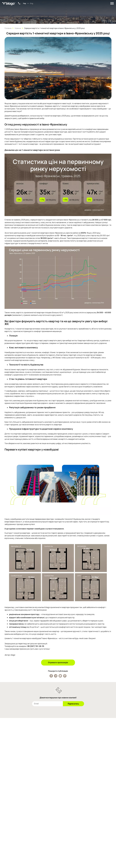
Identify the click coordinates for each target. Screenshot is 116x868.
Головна (8, 28)
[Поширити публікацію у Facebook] (51, 676)
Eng (32, 3)
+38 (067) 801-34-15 (19, 3)
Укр (24, 3)
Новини (18, 28)
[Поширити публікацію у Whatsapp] (60, 676)
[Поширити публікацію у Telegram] (56, 676)
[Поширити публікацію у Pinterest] (65, 676)
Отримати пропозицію (58, 663)
